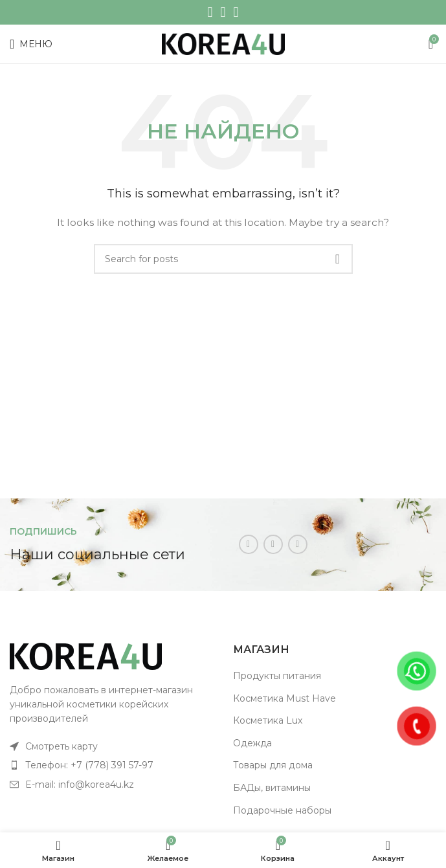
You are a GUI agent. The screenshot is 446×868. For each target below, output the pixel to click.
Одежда (252, 743)
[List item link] (112, 746)
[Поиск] (223, 259)
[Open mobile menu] (31, 44)
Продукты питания (277, 676)
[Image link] (86, 655)
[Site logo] (223, 43)
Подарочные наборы (282, 810)
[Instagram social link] (210, 12)
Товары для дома (273, 765)
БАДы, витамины (272, 788)
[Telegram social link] (236, 12)
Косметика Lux (268, 720)
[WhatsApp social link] (223, 12)
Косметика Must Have (284, 698)
